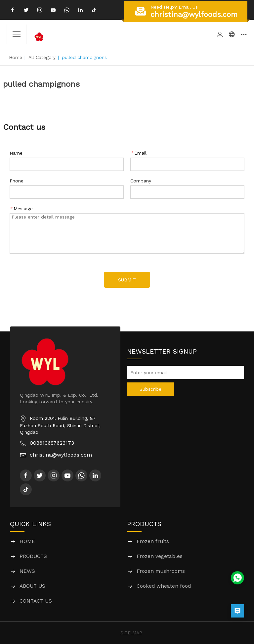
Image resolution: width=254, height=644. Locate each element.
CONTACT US (36, 601)
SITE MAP (131, 633)
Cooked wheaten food (164, 586)
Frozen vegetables (160, 556)
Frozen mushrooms (161, 571)
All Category (42, 57)
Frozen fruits (153, 542)
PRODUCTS (33, 556)
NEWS (27, 571)
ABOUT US (33, 586)
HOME (27, 542)
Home (16, 57)
